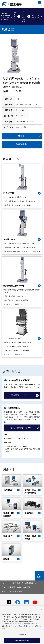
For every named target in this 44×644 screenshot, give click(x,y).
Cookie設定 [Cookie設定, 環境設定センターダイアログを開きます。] (22, 635)
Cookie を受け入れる (22, 640)
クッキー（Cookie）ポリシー (22, 626)
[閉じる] (41, 609)
